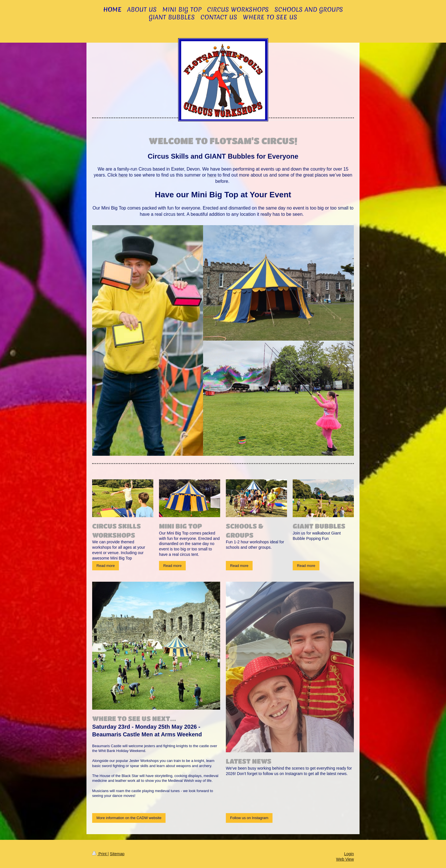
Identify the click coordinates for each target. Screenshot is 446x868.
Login (349, 854)
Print (100, 854)
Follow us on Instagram (249, 818)
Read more (106, 566)
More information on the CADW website (129, 818)
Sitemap (117, 854)
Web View (345, 859)
